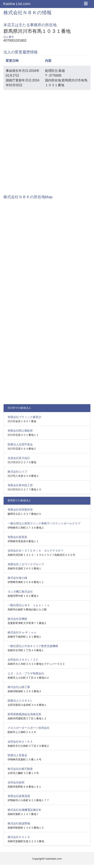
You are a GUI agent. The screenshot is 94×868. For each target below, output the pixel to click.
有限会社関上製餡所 (20, 431)
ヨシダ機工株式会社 (20, 592)
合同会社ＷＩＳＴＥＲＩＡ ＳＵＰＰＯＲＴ (36, 551)
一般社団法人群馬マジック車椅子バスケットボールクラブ (44, 523)
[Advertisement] (47, 140)
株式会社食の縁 (17, 578)
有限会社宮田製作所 (20, 510)
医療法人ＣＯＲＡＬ (20, 701)
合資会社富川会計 (19, 458)
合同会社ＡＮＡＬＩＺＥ (23, 660)
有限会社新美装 (17, 537)
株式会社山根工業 (19, 687)
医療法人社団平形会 (20, 444)
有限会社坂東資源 (19, 796)
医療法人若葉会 (17, 755)
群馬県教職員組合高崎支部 (24, 714)
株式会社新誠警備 (19, 823)
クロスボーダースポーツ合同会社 (29, 728)
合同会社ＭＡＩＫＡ (20, 742)
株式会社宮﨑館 (17, 619)
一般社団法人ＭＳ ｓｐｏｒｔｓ (29, 605)
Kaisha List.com (17, 4)
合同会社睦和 (16, 782)
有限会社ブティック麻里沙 (24, 417)
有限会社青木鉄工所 (20, 485)
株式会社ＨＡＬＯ (19, 837)
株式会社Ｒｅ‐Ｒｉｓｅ (22, 632)
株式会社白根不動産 (20, 769)
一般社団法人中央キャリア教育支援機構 (33, 646)
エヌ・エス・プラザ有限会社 (26, 673)
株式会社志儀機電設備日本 (24, 810)
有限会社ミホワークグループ (26, 564)
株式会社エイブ (17, 472)
